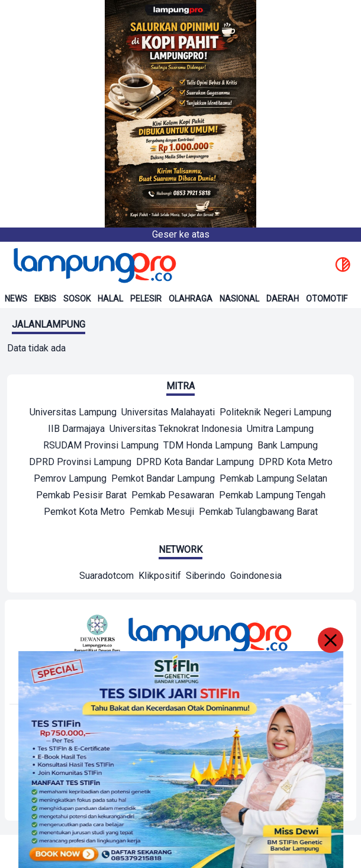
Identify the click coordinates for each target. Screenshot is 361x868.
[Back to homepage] (94, 265)
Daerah (283, 299)
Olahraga (191, 299)
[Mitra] (73, 414)
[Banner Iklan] (180, 114)
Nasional (239, 299)
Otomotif (327, 299)
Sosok (77, 299)
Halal (110, 299)
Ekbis (45, 299)
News (16, 299)
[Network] (107, 577)
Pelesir (146, 299)
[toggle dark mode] (343, 265)
